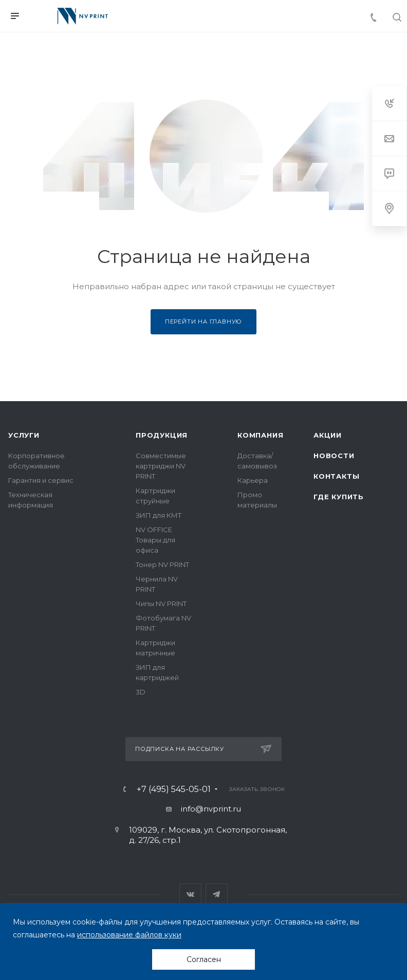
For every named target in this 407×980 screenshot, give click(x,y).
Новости (334, 456)
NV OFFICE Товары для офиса (155, 540)
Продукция (162, 435)
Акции (328, 435)
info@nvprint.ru (211, 809)
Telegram (217, 894)
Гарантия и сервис (41, 480)
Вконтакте (190, 894)
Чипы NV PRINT (161, 604)
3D (141, 692)
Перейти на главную (203, 322)
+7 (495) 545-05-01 (174, 789)
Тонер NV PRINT (162, 564)
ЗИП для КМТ (159, 515)
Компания (260, 435)
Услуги (24, 435)
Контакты (336, 476)
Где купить (339, 497)
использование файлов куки (129, 935)
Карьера (253, 480)
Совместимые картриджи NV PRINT (161, 466)
